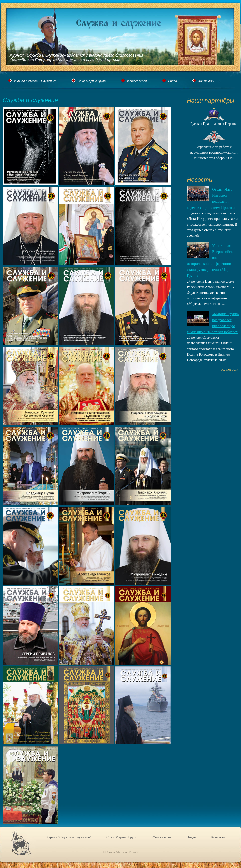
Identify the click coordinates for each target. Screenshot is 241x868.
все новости (230, 370)
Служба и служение (30, 100)
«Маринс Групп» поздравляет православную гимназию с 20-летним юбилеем (213, 323)
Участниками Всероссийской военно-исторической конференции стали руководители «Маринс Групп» (212, 261)
